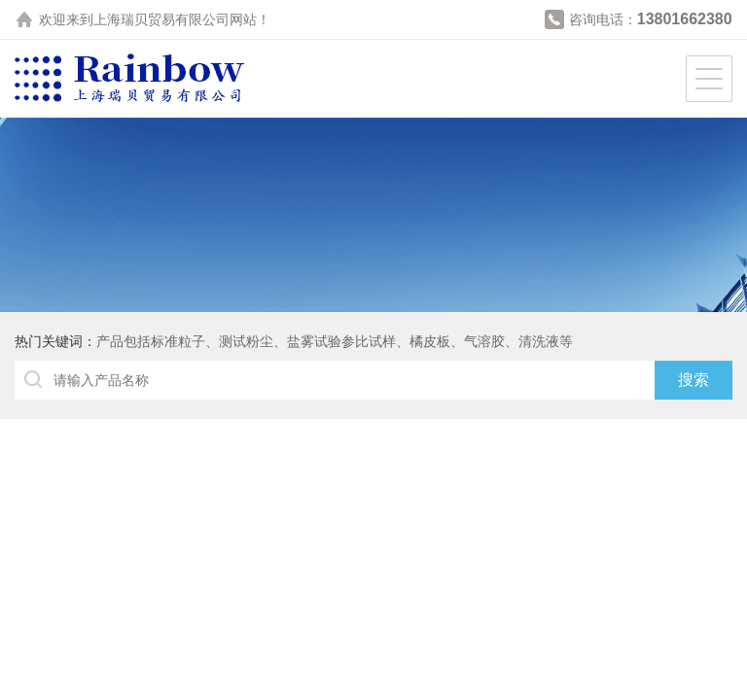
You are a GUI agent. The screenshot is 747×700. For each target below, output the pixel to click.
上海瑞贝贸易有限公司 (161, 19)
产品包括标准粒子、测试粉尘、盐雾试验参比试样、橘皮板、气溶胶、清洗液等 (335, 341)
